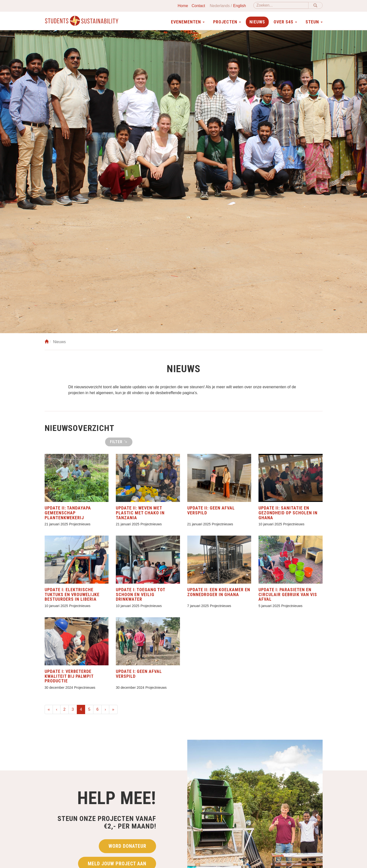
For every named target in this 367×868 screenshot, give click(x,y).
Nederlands (220, 6)
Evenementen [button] (188, 22)
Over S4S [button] (285, 22)
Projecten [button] (227, 22)
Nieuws (257, 22)
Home (183, 6)
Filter (119, 442)
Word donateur (127, 847)
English (239, 6)
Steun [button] (314, 22)
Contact (198, 6)
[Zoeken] (281, 5)
